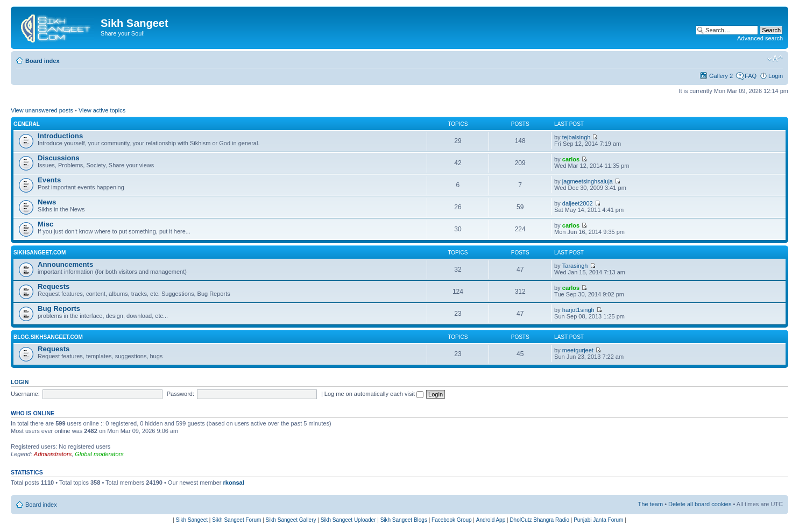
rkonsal (234, 483)
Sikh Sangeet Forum (236, 520)
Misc (45, 224)
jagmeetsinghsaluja (588, 181)
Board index (43, 61)
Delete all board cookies (700, 504)
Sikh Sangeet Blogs (404, 520)
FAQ (751, 76)
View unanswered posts (42, 110)
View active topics (102, 110)
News (47, 202)
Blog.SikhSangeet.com (48, 337)
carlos (571, 159)
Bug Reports (59, 308)
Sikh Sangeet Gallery (291, 520)
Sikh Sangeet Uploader (348, 520)
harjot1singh (578, 310)
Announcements (65, 264)
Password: (181, 394)
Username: (25, 394)
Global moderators (99, 454)
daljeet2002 (578, 203)
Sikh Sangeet (192, 520)
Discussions (59, 158)
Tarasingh (575, 266)
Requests (54, 286)
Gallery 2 (721, 76)
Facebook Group (452, 520)
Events (49, 180)
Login (776, 76)
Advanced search (760, 38)
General (27, 124)
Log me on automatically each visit (374, 394)
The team (650, 504)
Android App (491, 520)
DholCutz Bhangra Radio (539, 520)
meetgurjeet (578, 350)
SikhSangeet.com (40, 253)
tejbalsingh (577, 137)
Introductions (60, 136)
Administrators (53, 454)
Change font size (775, 59)
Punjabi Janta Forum (598, 520)
